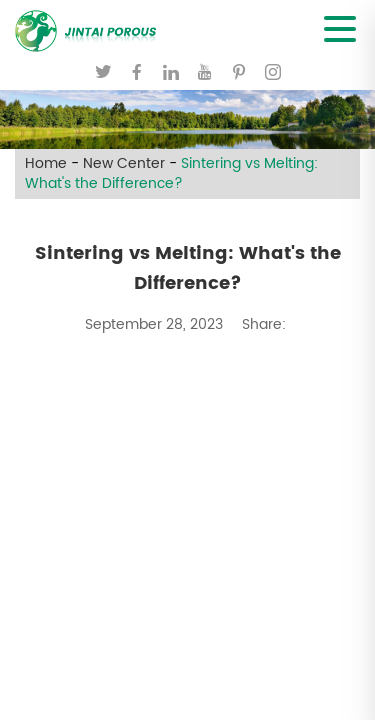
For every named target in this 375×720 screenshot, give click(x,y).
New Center (124, 164)
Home (46, 164)
